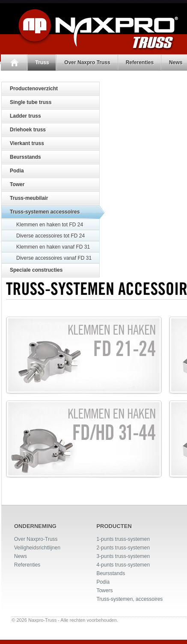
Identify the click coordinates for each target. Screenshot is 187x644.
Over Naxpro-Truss (36, 539)
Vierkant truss (27, 143)
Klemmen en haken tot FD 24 (50, 225)
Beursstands (25, 157)
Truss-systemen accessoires (45, 212)
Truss (41, 62)
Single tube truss (31, 102)
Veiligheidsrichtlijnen (37, 548)
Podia (17, 171)
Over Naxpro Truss (86, 62)
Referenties (138, 62)
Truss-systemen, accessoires (129, 599)
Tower (17, 184)
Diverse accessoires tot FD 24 (50, 236)
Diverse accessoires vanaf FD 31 (54, 258)
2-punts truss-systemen (123, 548)
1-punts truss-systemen (123, 539)
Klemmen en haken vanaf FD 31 (53, 247)
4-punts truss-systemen (123, 565)
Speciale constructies (36, 270)
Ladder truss (25, 116)
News (21, 556)
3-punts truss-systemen (123, 556)
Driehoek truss (28, 130)
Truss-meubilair (29, 198)
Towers (104, 591)
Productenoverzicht (34, 89)
